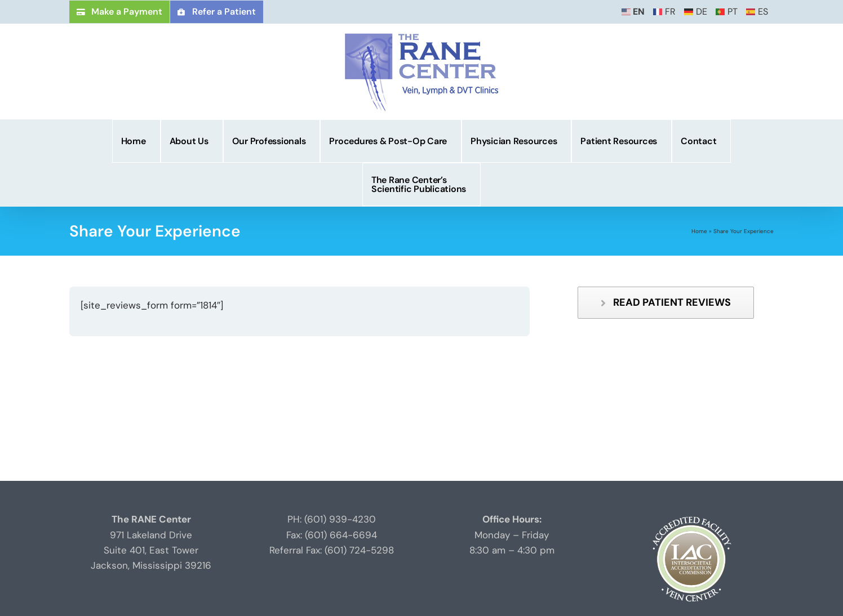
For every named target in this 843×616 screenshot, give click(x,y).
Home (699, 231)
